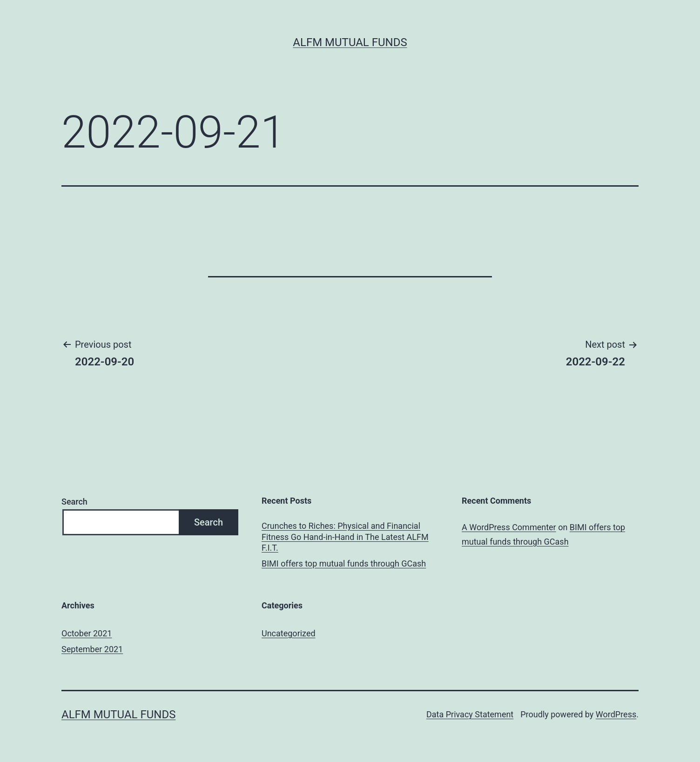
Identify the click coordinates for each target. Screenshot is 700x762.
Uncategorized (289, 633)
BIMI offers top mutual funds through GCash (344, 563)
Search (74, 502)
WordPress (616, 714)
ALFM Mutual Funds (350, 42)
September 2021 (92, 649)
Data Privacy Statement (470, 714)
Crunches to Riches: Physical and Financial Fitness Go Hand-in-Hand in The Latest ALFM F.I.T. (345, 537)
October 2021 (87, 633)
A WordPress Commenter (509, 527)
